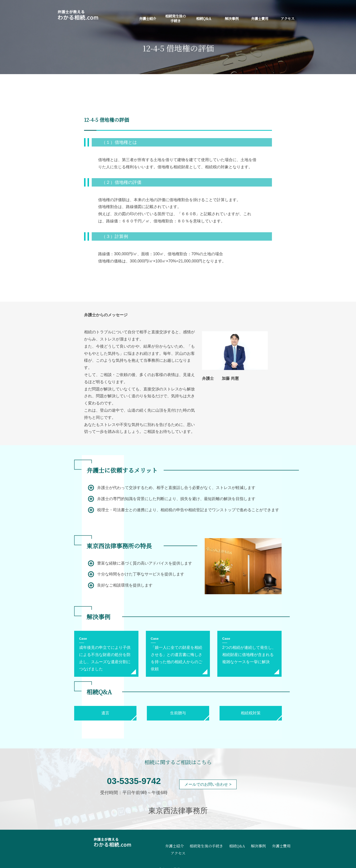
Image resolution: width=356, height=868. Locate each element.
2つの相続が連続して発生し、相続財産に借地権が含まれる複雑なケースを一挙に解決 (249, 655)
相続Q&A (204, 18)
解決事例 (232, 18)
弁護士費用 (260, 18)
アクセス (288, 18)
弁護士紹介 (148, 18)
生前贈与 (178, 713)
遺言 (105, 713)
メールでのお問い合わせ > (208, 784)
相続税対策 (251, 713)
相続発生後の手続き (176, 18)
